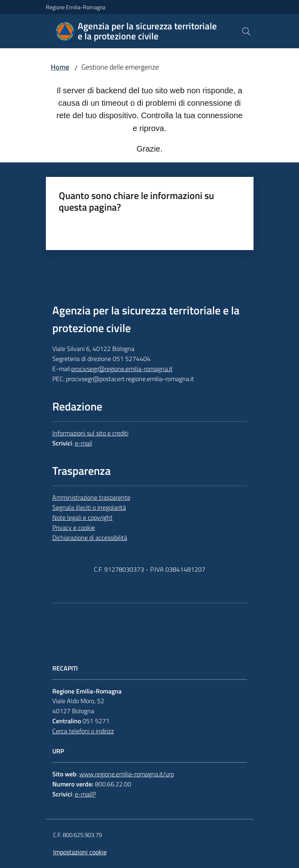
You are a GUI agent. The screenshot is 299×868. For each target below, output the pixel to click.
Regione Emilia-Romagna (76, 7)
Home (60, 67)
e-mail (84, 443)
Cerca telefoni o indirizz (83, 731)
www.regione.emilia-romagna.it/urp (127, 774)
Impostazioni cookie (80, 852)
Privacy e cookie (74, 527)
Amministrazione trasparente (91, 497)
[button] (246, 31)
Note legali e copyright (82, 517)
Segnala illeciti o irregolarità (89, 507)
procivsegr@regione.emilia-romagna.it (122, 369)
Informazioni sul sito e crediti (90, 433)
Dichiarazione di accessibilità (90, 538)
